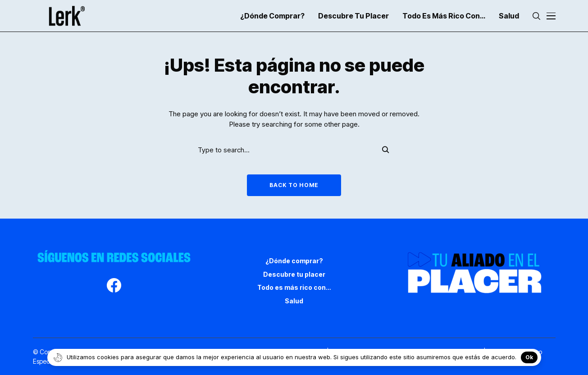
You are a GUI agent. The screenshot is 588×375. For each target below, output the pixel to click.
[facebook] (114, 287)
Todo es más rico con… (294, 287)
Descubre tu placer (294, 274)
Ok (529, 357)
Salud (294, 301)
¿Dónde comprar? (294, 261)
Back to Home (294, 185)
